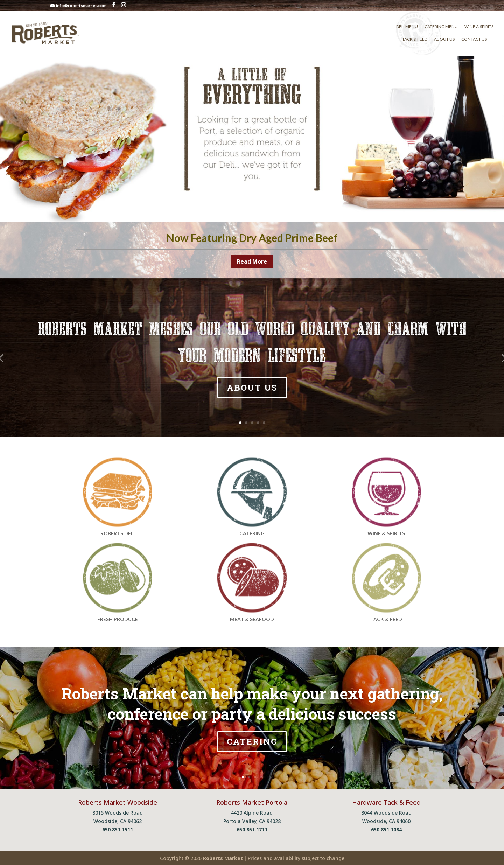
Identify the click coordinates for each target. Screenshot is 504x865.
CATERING (252, 533)
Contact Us (474, 39)
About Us (444, 39)
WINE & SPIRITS (386, 533)
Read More (252, 261)
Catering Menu (441, 27)
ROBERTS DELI (118, 533)
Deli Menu (407, 27)
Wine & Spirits (479, 27)
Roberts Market (223, 858)
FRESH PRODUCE (118, 619)
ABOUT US (252, 390)
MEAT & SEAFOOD (252, 619)
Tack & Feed (415, 39)
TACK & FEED (386, 619)
